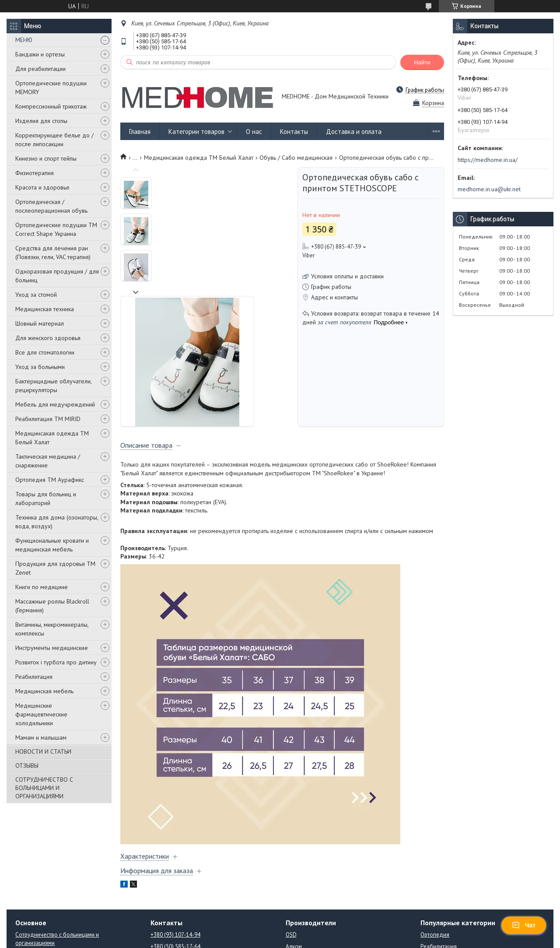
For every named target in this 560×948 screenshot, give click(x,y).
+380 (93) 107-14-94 (175, 848)
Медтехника (436, 883)
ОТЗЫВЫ (27, 765)
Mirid (292, 883)
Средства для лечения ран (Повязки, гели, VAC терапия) (53, 253)
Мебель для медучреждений (55, 404)
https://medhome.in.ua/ (488, 160)
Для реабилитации (40, 69)
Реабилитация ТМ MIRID (48, 419)
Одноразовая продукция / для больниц (57, 276)
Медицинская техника (45, 309)
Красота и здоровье (42, 187)
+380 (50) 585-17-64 (175, 860)
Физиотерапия (35, 173)
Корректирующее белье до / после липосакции (54, 140)
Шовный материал (40, 323)
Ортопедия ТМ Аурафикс (50, 480)
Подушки (432, 907)
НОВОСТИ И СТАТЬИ (43, 751)
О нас (254, 132)
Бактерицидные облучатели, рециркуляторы (53, 386)
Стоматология (438, 872)
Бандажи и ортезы (40, 54)
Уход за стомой (36, 295)
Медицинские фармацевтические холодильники (41, 714)
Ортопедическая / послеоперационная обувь (51, 206)
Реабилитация (34, 677)
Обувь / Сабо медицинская (296, 158)
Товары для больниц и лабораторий (46, 499)
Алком (294, 860)
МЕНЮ (24, 40)
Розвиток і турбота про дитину (56, 662)
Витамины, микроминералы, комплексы (52, 629)
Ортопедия (435, 848)
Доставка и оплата (354, 132)
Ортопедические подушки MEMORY (51, 88)
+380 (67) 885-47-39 (175, 872)
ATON (293, 907)
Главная (140, 132)
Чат (524, 925)
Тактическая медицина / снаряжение (48, 461)
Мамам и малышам (41, 737)
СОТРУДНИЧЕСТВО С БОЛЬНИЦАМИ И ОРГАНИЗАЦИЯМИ (44, 788)
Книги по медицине (42, 587)
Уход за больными (40, 367)
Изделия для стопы (41, 121)
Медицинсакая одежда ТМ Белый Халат (52, 438)
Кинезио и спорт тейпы (46, 158)
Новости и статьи (37, 868)
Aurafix (294, 872)
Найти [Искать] (422, 62)
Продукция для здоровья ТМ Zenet (55, 568)
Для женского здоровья (48, 338)
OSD (291, 848)
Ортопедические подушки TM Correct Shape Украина (56, 229)
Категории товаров (196, 132)
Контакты (294, 132)
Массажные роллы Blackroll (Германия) (52, 606)
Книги (428, 895)
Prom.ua (318, 932)
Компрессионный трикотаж (51, 106)
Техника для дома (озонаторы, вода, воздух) (57, 522)
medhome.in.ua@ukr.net (489, 189)
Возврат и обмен (37, 892)
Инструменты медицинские (52, 648)
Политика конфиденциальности (363, 939)
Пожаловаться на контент (288, 939)
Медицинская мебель (44, 691)
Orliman (296, 895)
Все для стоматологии (45, 352)
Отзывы (25, 880)
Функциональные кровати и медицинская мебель (52, 545)
